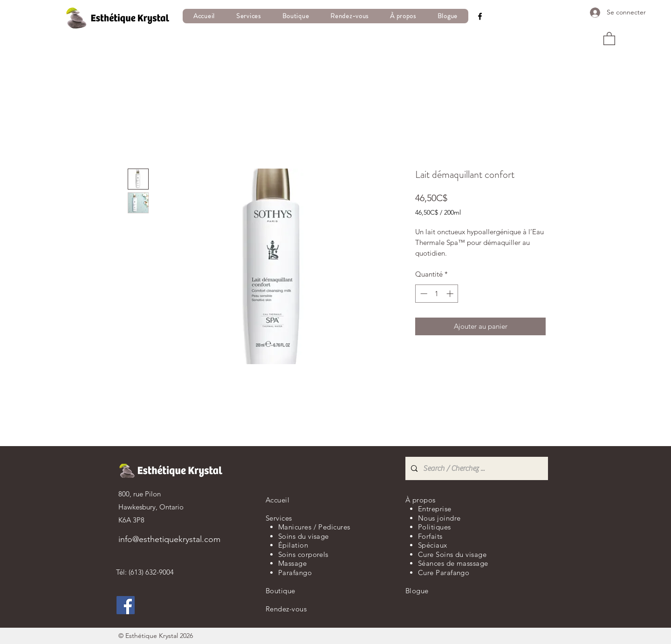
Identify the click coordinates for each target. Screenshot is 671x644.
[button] (249, 16)
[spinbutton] (437, 294)
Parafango (295, 573)
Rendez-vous (286, 609)
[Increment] (451, 294)
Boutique (281, 591)
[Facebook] (480, 16)
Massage (292, 563)
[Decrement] (423, 294)
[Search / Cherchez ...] (476, 468)
